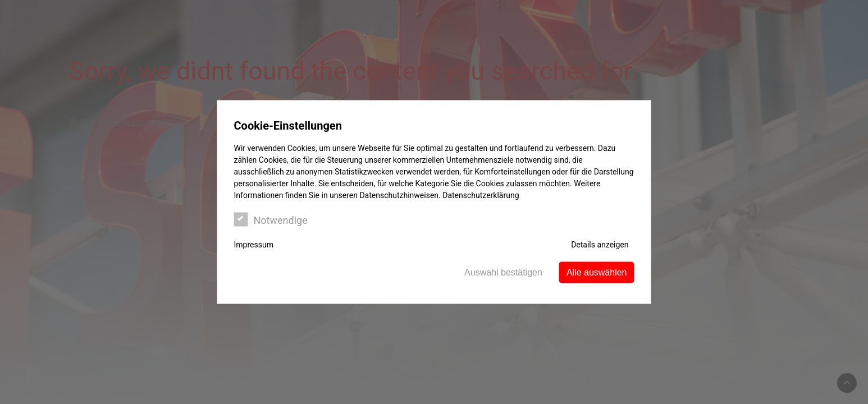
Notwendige (271, 220)
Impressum (254, 245)
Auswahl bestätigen (503, 272)
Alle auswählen (597, 272)
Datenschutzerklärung (481, 195)
